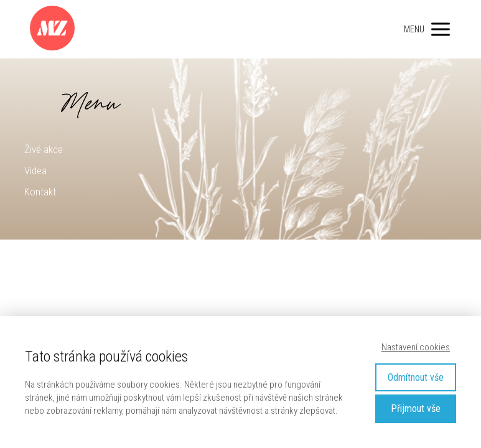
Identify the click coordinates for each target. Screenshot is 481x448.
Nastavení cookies (416, 347)
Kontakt (40, 192)
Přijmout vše (416, 408)
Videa (35, 170)
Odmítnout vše (416, 377)
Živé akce (44, 149)
